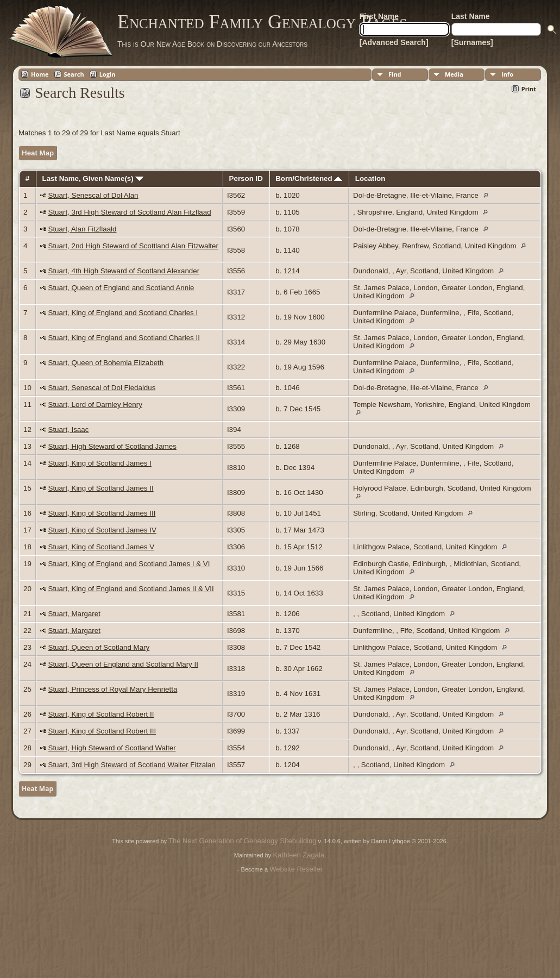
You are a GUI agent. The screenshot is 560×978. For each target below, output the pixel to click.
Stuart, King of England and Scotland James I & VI (129, 564)
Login (108, 74)
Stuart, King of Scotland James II (101, 488)
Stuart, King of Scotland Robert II (101, 714)
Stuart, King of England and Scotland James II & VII (131, 589)
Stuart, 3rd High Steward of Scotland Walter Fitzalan (132, 765)
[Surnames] (472, 42)
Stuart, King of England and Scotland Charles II (124, 338)
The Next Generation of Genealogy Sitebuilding (242, 841)
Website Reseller (296, 869)
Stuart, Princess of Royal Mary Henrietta (113, 689)
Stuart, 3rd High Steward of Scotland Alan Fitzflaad (130, 212)
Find (395, 74)
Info (507, 74)
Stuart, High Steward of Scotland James (112, 446)
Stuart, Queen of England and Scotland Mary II (123, 664)
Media (454, 74)
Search (74, 74)
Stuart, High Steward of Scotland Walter (112, 748)
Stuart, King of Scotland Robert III (102, 731)
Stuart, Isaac (69, 430)
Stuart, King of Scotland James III (102, 513)
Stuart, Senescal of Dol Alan (93, 195)
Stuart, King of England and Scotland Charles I (123, 313)
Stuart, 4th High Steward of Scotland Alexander (124, 271)
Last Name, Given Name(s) (93, 178)
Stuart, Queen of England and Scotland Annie (121, 288)
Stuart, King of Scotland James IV (102, 530)
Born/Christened (309, 178)
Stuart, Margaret (74, 614)
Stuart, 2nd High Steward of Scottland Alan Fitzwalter (133, 246)
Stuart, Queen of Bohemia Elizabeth (106, 363)
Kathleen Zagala (298, 855)
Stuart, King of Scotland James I (100, 463)
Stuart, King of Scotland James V (102, 547)
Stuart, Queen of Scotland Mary (99, 647)
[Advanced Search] (394, 42)
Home (40, 74)
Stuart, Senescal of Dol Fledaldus (102, 388)
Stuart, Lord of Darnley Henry (95, 405)
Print (529, 89)
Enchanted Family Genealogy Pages (262, 22)
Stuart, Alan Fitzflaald (83, 229)
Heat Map (38, 153)
